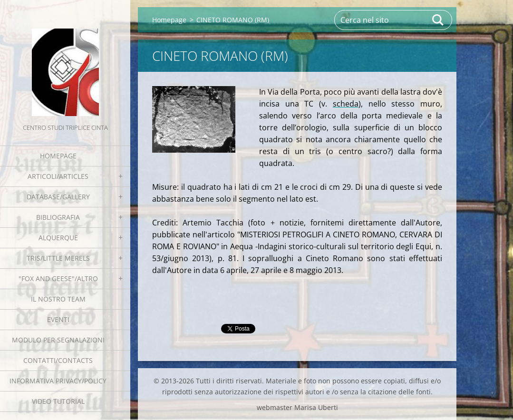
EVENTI (58, 319)
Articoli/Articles (58, 176)
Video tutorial (58, 401)
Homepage (58, 156)
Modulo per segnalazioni (58, 340)
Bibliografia (58, 217)
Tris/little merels (58, 258)
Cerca (438, 20)
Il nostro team (58, 299)
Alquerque (58, 238)
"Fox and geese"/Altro (58, 278)
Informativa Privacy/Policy (58, 381)
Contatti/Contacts (58, 360)
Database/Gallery (58, 197)
